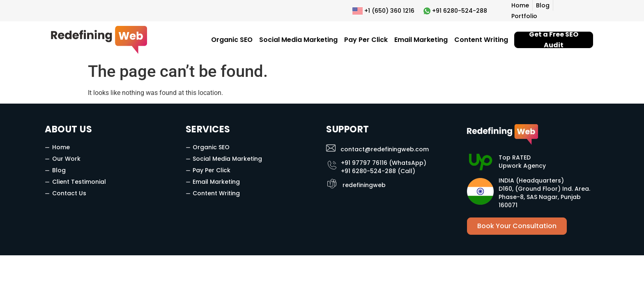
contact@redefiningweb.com (385, 149)
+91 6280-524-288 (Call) (378, 171)
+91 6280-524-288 (460, 11)
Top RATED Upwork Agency (522, 162)
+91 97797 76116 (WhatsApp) (384, 163)
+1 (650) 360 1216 (389, 11)
